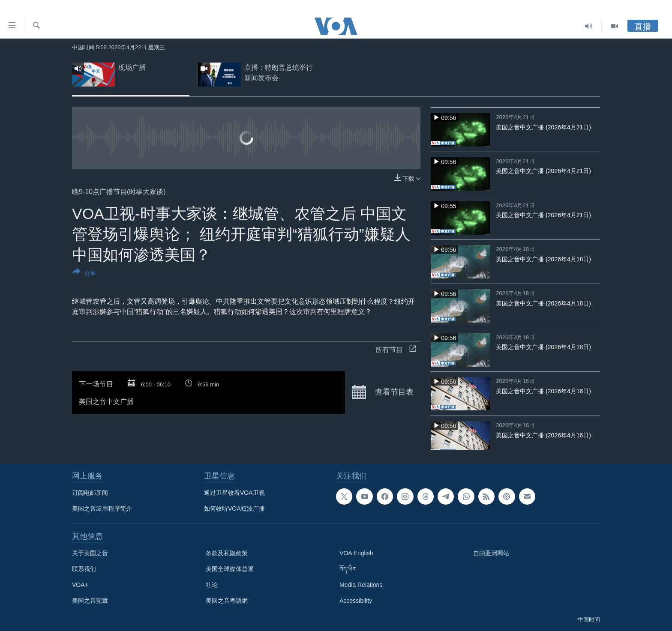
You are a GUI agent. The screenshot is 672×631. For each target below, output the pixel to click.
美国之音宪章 (90, 601)
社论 (212, 585)
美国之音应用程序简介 (102, 508)
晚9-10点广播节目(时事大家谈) (119, 192)
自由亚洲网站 (491, 553)
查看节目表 (383, 392)
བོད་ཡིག (348, 569)
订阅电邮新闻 (90, 493)
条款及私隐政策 (227, 553)
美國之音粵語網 (227, 601)
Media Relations (361, 585)
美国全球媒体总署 (230, 569)
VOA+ (80, 585)
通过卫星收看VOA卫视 (234, 493)
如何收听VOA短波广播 (234, 508)
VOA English (356, 553)
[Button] (84, 274)
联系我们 (84, 569)
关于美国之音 (90, 553)
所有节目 (396, 350)
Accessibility (356, 601)
